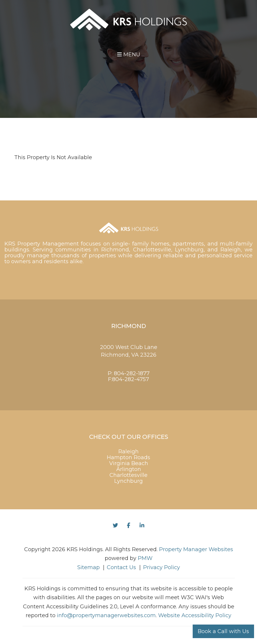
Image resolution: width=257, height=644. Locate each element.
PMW (145, 558)
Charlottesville (128, 475)
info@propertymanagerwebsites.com (106, 615)
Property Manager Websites (196, 549)
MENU (129, 55)
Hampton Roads (128, 457)
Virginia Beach (129, 463)
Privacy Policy (162, 567)
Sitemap (89, 567)
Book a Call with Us (223, 631)
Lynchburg (128, 481)
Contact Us (121, 567)
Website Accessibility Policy (195, 615)
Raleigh (128, 452)
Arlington (129, 469)
